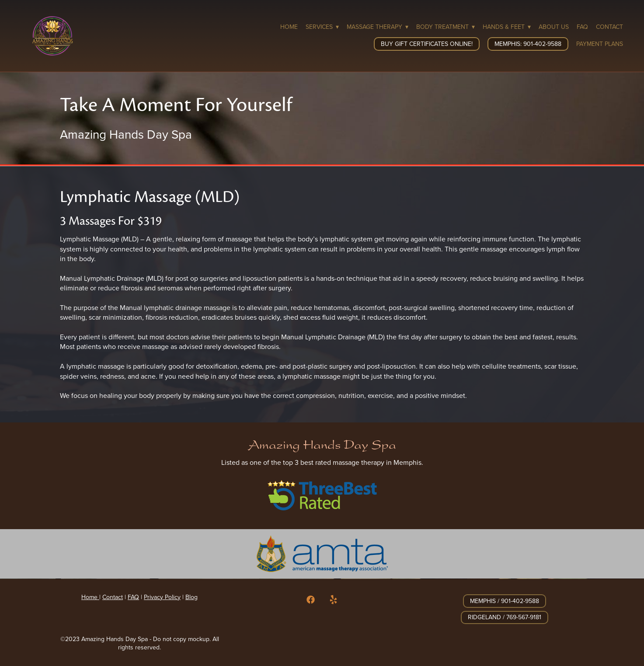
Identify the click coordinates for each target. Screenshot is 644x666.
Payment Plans (600, 44)
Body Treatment (446, 27)
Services (322, 27)
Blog (191, 597)
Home (289, 27)
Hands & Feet (507, 27)
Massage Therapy (378, 27)
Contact (609, 27)
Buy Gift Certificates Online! (427, 44)
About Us (554, 27)
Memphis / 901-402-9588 (505, 601)
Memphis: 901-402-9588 (528, 44)
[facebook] (310, 600)
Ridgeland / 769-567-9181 (505, 617)
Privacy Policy (162, 597)
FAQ (582, 27)
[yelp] (333, 600)
